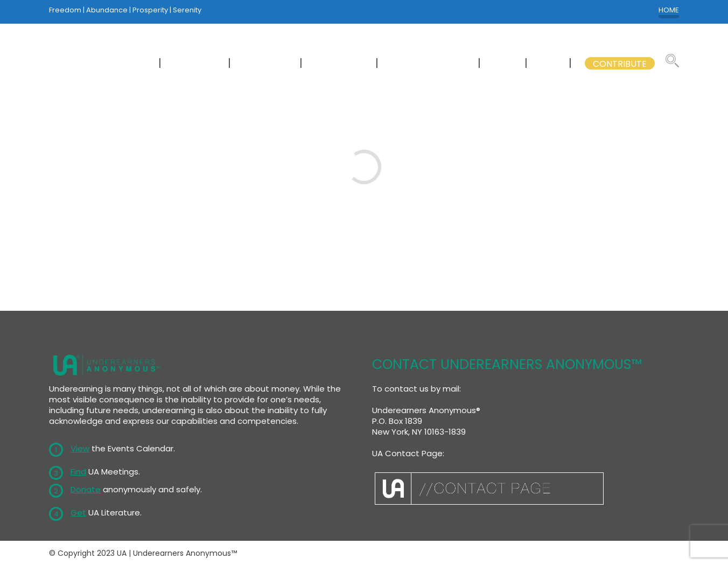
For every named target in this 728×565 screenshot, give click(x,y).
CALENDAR (266, 64)
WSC (504, 64)
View (80, 448)
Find (78, 472)
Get (78, 512)
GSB (549, 64)
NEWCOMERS (120, 64)
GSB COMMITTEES (429, 64)
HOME (669, 10)
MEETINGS (196, 64)
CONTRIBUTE (620, 64)
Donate (86, 489)
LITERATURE (340, 64)
